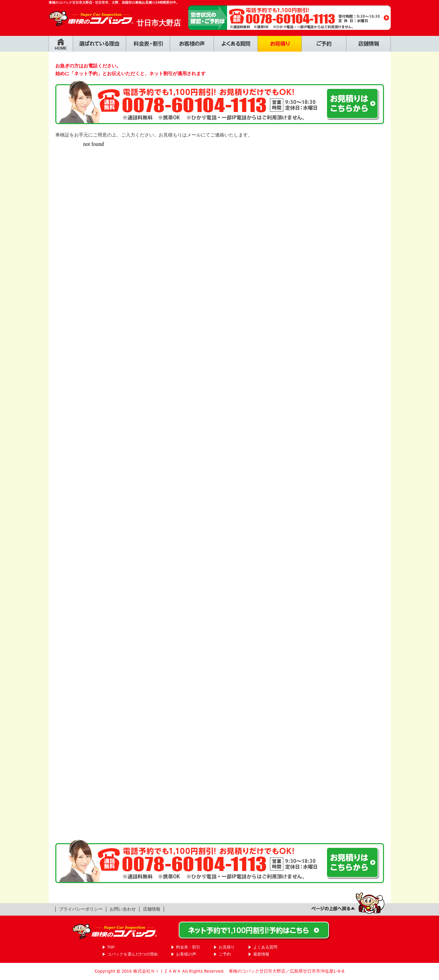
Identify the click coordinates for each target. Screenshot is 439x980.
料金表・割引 (188, 947)
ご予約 (225, 954)
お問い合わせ (123, 909)
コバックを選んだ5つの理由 (133, 954)
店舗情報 (152, 909)
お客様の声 (186, 954)
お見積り (227, 947)
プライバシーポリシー (81, 909)
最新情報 (261, 954)
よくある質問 (265, 947)
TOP (111, 947)
